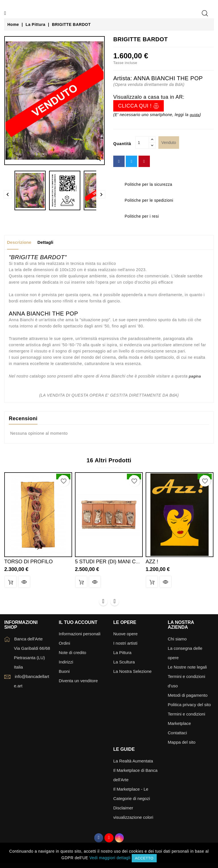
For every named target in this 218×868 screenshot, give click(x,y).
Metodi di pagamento (188, 697)
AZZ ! (152, 562)
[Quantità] (142, 143)
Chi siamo (177, 641)
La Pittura (122, 654)
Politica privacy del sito (189, 706)
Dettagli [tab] (52, 242)
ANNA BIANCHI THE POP (168, 78)
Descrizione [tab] (21, 242)
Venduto (169, 143)
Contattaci (177, 734)
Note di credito (73, 654)
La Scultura (124, 664)
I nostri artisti (125, 645)
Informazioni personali (80, 635)
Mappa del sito (182, 744)
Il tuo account (78, 624)
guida (195, 115)
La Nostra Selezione (132, 673)
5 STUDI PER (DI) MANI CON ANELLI (119, 562)
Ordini (64, 645)
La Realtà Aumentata (133, 762)
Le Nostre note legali (187, 669)
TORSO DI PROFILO (29, 562)
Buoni (64, 673)
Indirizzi (66, 664)
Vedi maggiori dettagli (110, 858)
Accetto (144, 858)
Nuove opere (125, 635)
